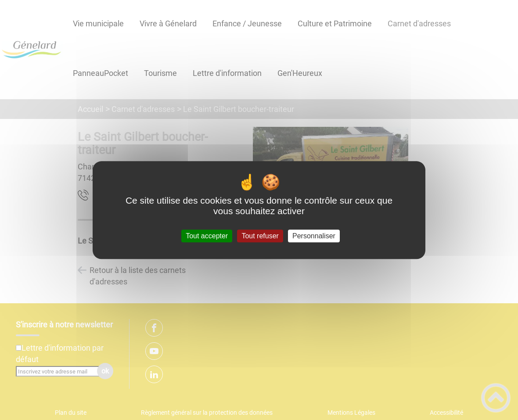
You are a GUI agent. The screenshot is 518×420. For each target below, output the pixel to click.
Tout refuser (260, 236)
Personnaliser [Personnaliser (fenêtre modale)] (314, 236)
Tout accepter (207, 236)
